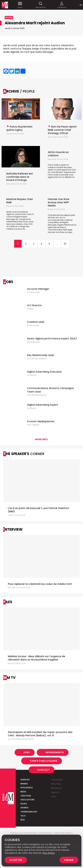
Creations (26, 796)
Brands (24, 784)
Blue (23, 820)
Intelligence (27, 788)
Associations (27, 800)
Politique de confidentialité (23, 833)
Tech (23, 816)
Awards (24, 808)
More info (41, 439)
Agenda (55, 792)
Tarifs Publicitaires (44, 761)
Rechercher (41, 5)
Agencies (25, 780)
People (24, 804)
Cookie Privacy (45, 833)
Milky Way (56, 784)
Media (23, 792)
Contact (43, 770)
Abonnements (55, 752)
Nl (81, 5)
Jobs (27, 752)
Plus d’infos (49, 853)
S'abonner (62, 5)
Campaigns (57, 780)
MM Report (56, 788)
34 (65, 244)
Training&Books (29, 812)
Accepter (16, 860)
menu (20, 5)
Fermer (69, 860)
